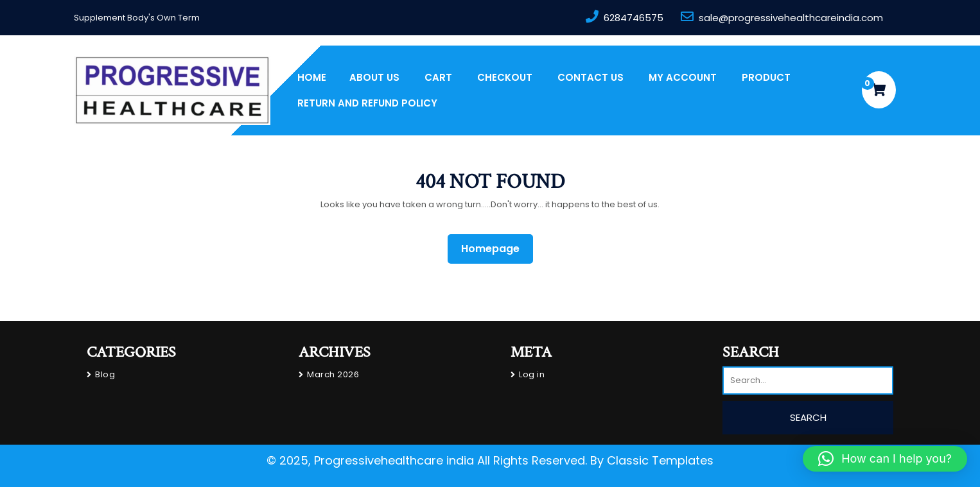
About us (374, 77)
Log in (532, 374)
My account (683, 77)
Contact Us (591, 77)
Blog (105, 374)
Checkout (505, 77)
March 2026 (333, 374)
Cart (438, 77)
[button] (885, 459)
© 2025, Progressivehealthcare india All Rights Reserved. (427, 460)
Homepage (495, 248)
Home (312, 77)
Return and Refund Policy (367, 103)
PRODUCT (766, 77)
